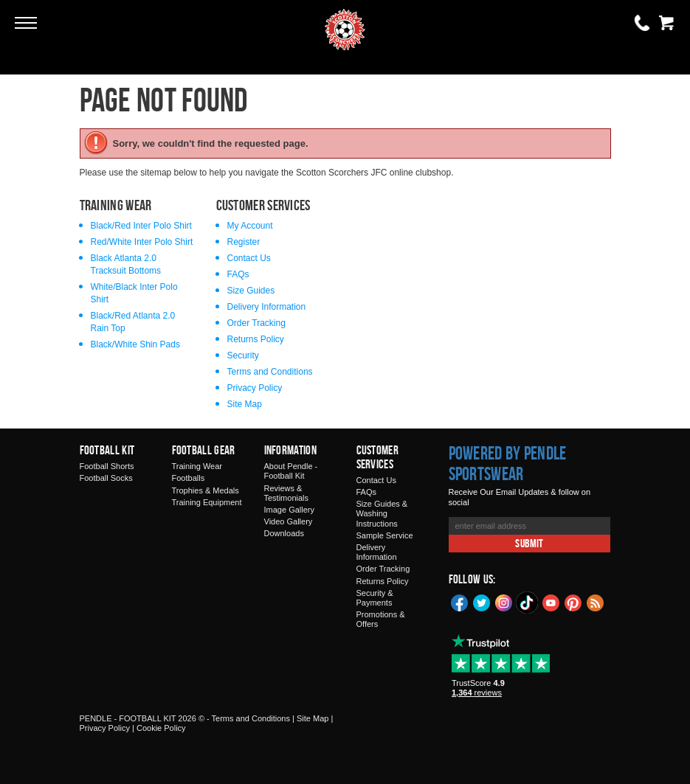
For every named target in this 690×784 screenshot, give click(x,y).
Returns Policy (256, 339)
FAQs (238, 274)
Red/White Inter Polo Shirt (142, 242)
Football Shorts (107, 466)
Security (243, 355)
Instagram (504, 602)
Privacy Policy (255, 388)
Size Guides (251, 291)
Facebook (460, 602)
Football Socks (106, 478)
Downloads (284, 533)
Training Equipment (207, 502)
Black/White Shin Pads (135, 344)
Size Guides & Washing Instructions (382, 513)
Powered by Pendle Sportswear (508, 463)
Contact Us (249, 258)
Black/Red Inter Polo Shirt (141, 226)
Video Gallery (289, 521)
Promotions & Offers (381, 619)
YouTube (551, 602)
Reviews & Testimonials (287, 493)
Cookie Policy (161, 728)
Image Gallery (289, 510)
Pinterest (573, 602)
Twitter (482, 602)
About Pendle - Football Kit (291, 471)
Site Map (245, 404)
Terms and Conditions (270, 372)
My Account (250, 226)
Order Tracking (256, 323)
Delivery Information (267, 307)
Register (244, 242)
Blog (596, 602)
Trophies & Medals (206, 490)
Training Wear (197, 466)
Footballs (189, 478)
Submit (529, 543)
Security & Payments (375, 598)
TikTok (528, 603)
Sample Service (385, 535)
